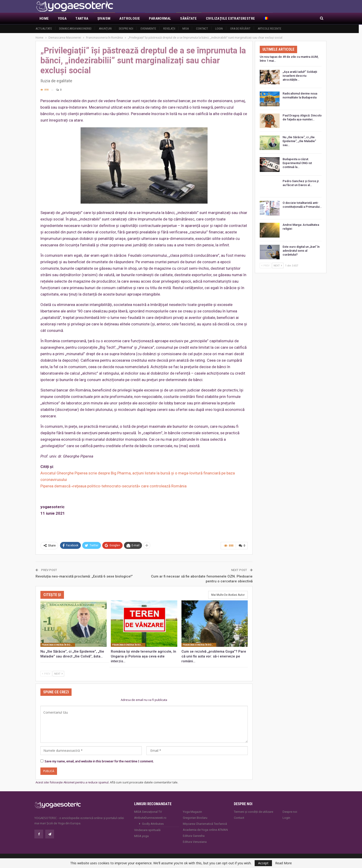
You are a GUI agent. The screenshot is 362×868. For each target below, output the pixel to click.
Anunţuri (105, 29)
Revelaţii (169, 29)
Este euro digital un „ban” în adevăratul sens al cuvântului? (301, 251)
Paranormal (160, 18)
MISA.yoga (141, 836)
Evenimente (148, 29)
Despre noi (126, 29)
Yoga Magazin (192, 812)
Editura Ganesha (194, 836)
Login (219, 29)
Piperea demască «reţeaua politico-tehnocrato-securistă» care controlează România (113, 486)
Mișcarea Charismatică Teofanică (205, 824)
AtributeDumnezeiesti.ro (150, 818)
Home (44, 18)
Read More (284, 863)
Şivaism (104, 18)
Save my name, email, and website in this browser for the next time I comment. (99, 761)
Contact (202, 29)
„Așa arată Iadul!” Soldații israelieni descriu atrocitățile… (300, 76)
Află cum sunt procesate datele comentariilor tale (144, 782)
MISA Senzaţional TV (148, 812)
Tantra (82, 18)
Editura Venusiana (195, 842)
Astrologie (130, 18)
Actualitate (44, 29)
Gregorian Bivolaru (195, 818)
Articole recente (269, 29)
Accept (263, 863)
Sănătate (188, 18)
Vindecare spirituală (147, 830)
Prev (46, 674)
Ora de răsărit (240, 29)
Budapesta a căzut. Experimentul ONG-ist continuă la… (297, 163)
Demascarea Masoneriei (75, 29)
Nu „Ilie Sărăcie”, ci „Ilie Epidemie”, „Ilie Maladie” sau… (299, 141)
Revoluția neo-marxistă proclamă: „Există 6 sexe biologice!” (84, 576)
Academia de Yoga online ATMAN (205, 830)
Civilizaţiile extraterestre (231, 18)
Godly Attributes (153, 824)
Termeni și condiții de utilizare (253, 812)
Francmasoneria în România (58, 645)
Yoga (62, 18)
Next (58, 674)
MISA (186, 29)
